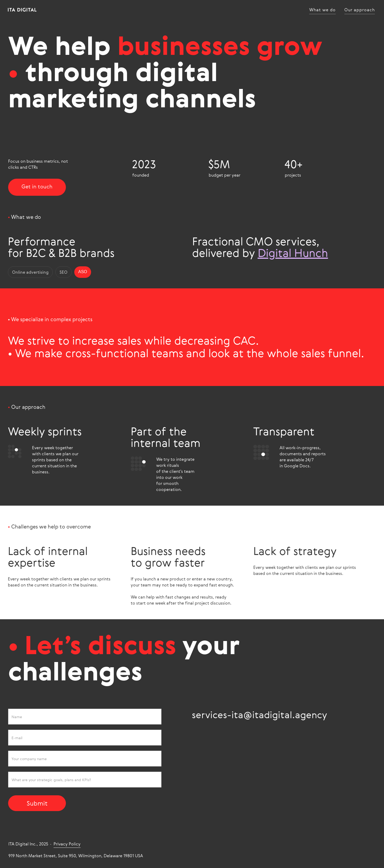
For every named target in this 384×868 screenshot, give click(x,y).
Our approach (360, 10)
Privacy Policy (67, 843)
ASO (83, 271)
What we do (322, 10)
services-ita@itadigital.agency (259, 714)
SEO (64, 272)
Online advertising (30, 272)
